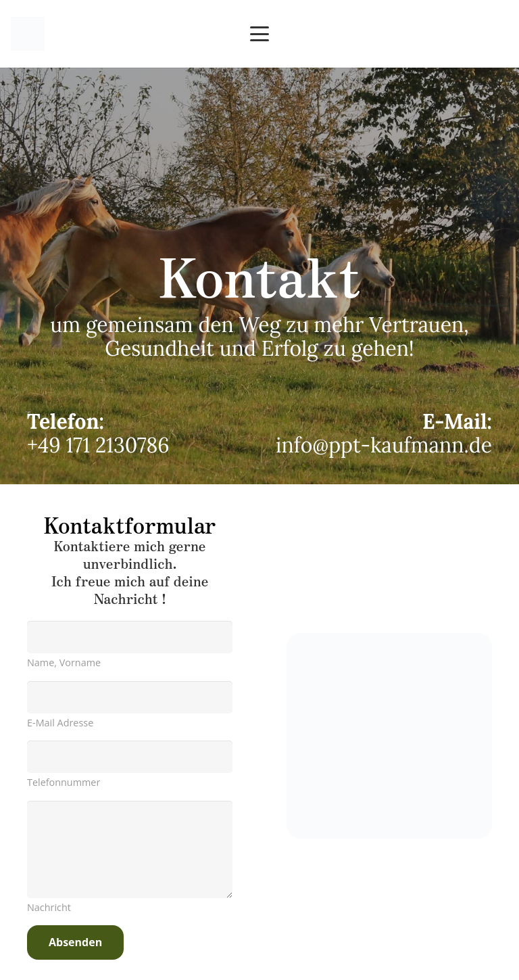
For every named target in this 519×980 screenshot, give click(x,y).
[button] (259, 34)
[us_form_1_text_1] (130, 637)
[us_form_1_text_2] (130, 757)
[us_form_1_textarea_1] (130, 849)
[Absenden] (75, 942)
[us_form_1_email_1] (130, 697)
